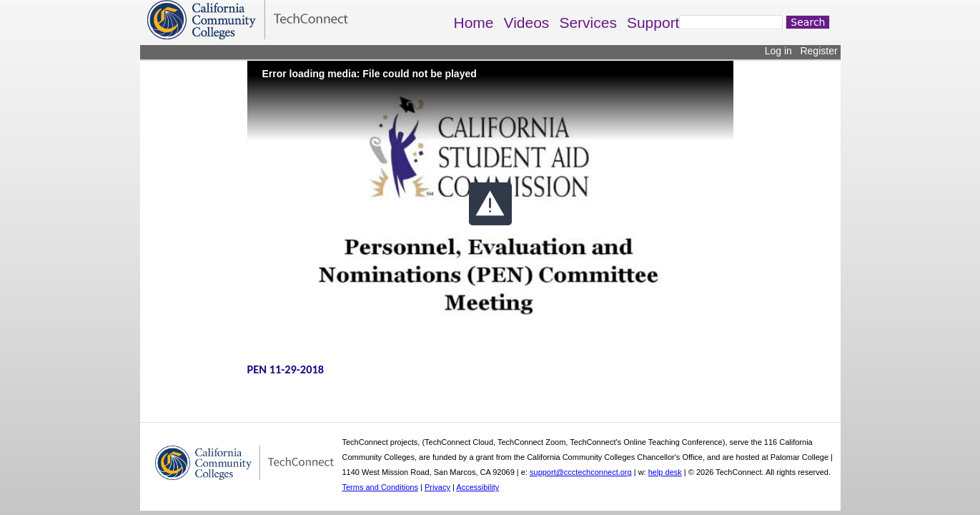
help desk (665, 472)
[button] (490, 204)
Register (818, 51)
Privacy (437, 487)
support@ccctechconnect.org (581, 472)
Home (474, 23)
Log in (778, 51)
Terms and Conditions (380, 487)
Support (653, 23)
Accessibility (477, 487)
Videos (527, 23)
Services (588, 23)
